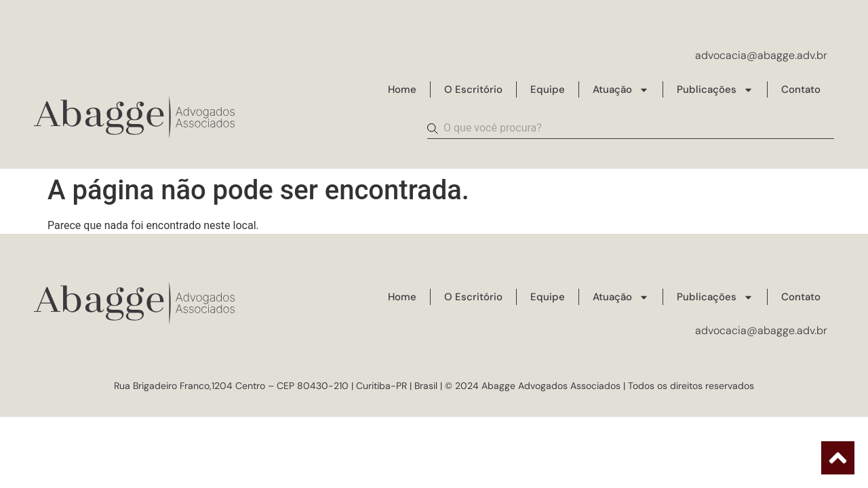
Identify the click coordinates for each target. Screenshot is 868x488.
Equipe (548, 89)
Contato (801, 89)
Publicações (715, 90)
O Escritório (473, 89)
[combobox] (631, 129)
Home (402, 89)
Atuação (621, 90)
